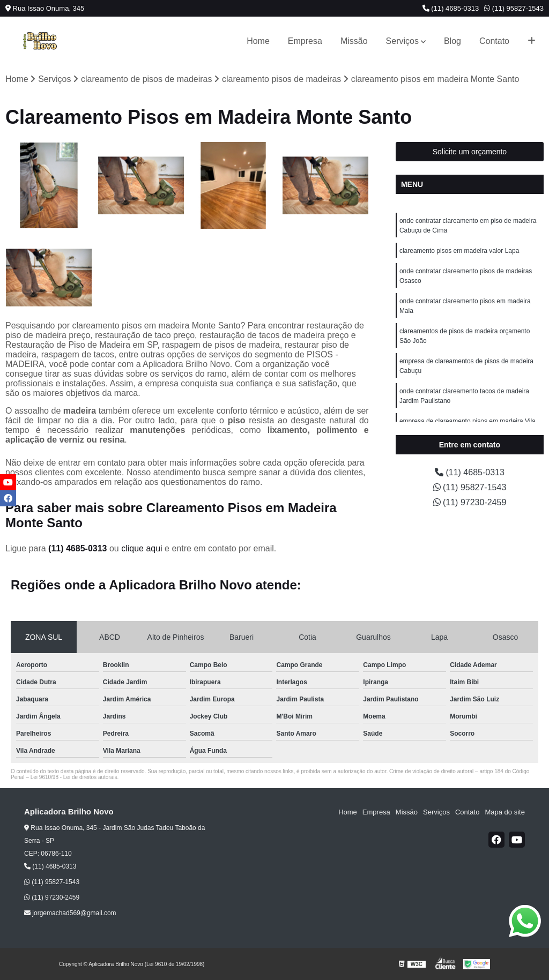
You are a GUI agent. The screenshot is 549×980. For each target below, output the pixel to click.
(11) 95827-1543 (514, 8)
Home (258, 41)
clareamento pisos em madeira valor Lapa (459, 251)
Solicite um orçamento (470, 152)
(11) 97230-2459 (470, 502)
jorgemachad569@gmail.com (70, 913)
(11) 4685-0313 (451, 8)
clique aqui (142, 548)
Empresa (305, 41)
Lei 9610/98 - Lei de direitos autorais (74, 777)
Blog (452, 41)
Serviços (402, 41)
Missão (354, 41)
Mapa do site (505, 812)
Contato (494, 41)
